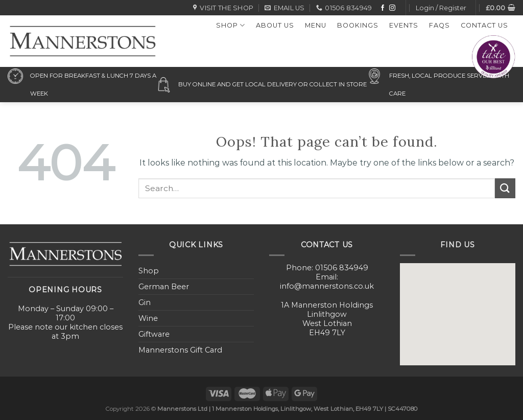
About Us (275, 25)
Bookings (358, 25)
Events (404, 25)
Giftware (154, 334)
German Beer (164, 287)
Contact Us (484, 25)
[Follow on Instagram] (392, 8)
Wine (148, 318)
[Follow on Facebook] (383, 8)
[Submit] (505, 188)
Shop (231, 25)
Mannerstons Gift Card (180, 350)
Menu (316, 25)
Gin (145, 302)
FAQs (439, 25)
